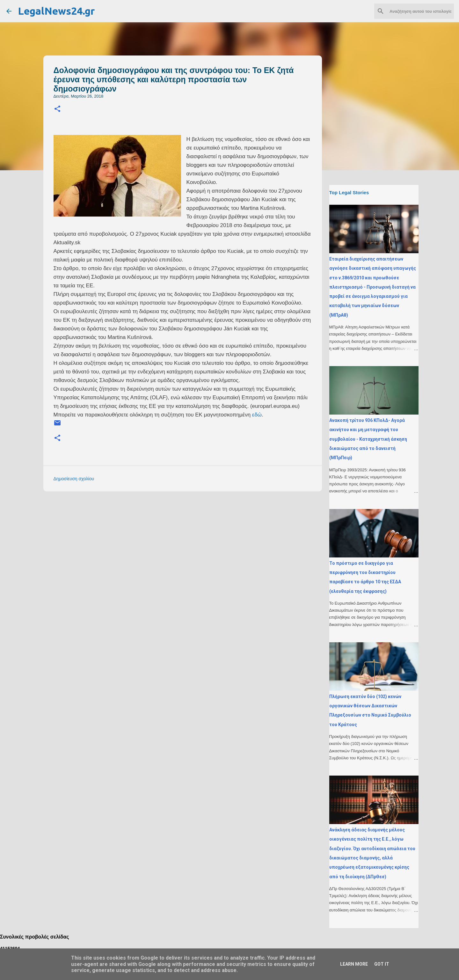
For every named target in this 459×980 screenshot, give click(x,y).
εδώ (257, 415)
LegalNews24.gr (56, 11)
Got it (382, 964)
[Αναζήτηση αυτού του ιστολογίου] (420, 11)
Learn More (354, 964)
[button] (57, 109)
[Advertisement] (195, 541)
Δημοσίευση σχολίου (74, 479)
